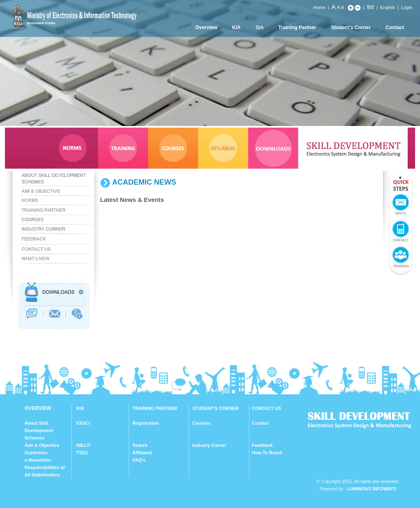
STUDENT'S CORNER (216, 408)
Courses (201, 423)
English (388, 7)
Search (140, 445)
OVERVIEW (38, 408)
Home (319, 7)
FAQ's (139, 460)
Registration (146, 423)
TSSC (82, 453)
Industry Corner (209, 445)
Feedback (262, 445)
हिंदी (370, 7)
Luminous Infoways (371, 489)
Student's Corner (351, 27)
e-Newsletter (38, 460)
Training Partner (297, 27)
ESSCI (83, 423)
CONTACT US (266, 408)
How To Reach (267, 453)
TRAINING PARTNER (155, 408)
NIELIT (83, 445)
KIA (236, 27)
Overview (206, 27)
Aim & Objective (42, 445)
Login (407, 7)
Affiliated (142, 453)
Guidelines (36, 453)
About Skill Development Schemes (39, 430)
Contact (395, 27)
